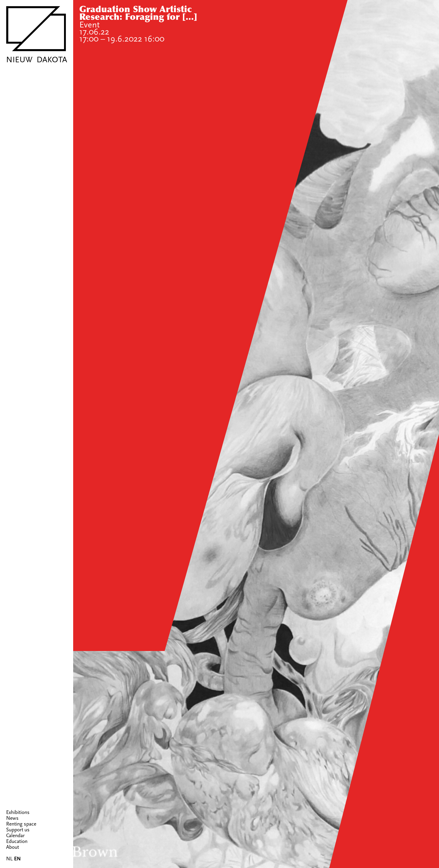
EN (17, 859)
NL (9, 859)
